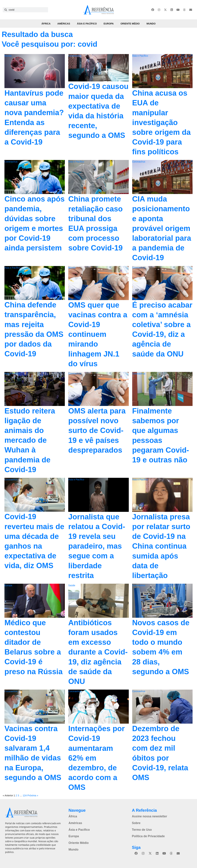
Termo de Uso (141, 829)
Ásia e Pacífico (87, 24)
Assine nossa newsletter (148, 816)
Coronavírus (75, 56)
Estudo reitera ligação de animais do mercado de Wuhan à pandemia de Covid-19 (30, 440)
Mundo (151, 24)
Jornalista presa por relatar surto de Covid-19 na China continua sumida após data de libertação (161, 546)
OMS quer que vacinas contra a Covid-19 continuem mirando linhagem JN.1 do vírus (98, 334)
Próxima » (33, 795)
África (46, 24)
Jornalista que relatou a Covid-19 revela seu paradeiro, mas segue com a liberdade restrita (97, 546)
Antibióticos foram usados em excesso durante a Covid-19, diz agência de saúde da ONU (98, 652)
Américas (64, 24)
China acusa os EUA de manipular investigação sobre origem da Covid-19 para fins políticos (161, 122)
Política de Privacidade (147, 835)
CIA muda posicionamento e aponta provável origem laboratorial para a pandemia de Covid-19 (162, 228)
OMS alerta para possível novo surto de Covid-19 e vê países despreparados (97, 430)
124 (25, 795)
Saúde (72, 585)
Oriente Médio (130, 24)
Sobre (136, 822)
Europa (109, 24)
